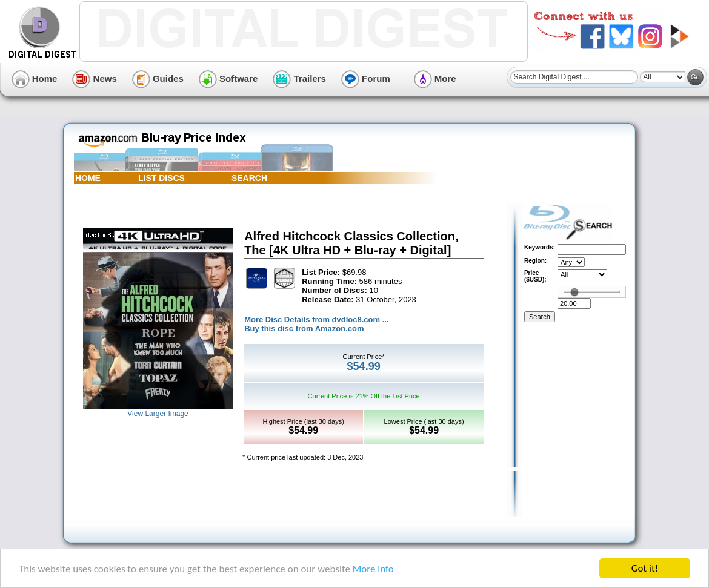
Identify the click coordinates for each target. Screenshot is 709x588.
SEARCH (249, 178)
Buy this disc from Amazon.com (304, 329)
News (94, 78)
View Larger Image (158, 414)
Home (35, 78)
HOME (88, 178)
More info (373, 569)
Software (228, 78)
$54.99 (364, 366)
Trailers (299, 78)
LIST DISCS (161, 178)
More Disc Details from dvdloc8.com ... (316, 319)
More (435, 78)
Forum (366, 78)
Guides (158, 78)
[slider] (574, 292)
